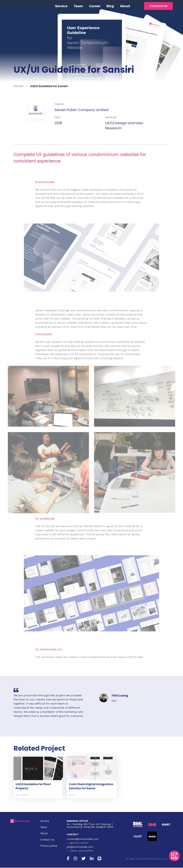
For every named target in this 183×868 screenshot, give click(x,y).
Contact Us (158, 6)
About (125, 6)
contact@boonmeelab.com (83, 839)
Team (78, 6)
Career (95, 6)
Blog (110, 6)
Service (61, 6)
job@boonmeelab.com (80, 847)
